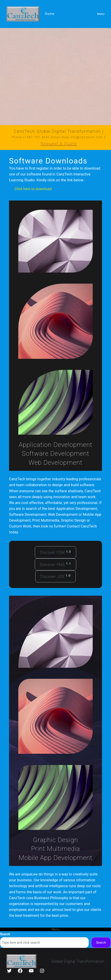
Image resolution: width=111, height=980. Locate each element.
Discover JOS (55, 576)
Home (50, 14)
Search (5, 934)
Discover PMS (55, 564)
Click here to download (33, 189)
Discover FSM (55, 552)
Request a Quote (59, 144)
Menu (101, 14)
